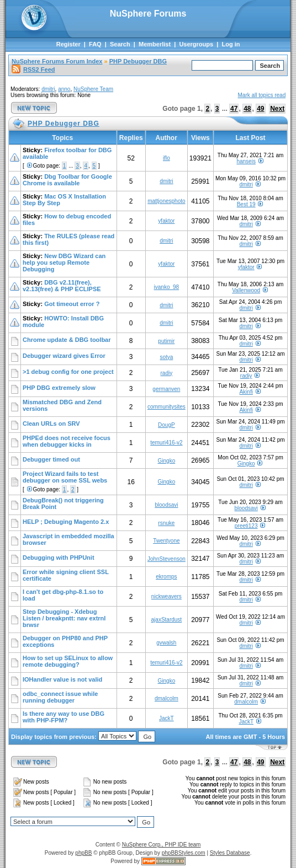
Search (120, 44)
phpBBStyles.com (184, 853)
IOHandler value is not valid (62, 679)
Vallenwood (246, 290)
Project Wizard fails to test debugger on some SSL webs (65, 477)
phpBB (83, 853)
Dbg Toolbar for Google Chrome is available (67, 180)
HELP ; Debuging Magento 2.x (66, 522)
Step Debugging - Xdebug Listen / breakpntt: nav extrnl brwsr (64, 618)
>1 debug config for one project (68, 372)
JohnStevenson (166, 559)
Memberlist (155, 44)
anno (64, 89)
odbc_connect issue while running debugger (60, 697)
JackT (166, 718)
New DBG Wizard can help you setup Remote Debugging (64, 262)
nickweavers (166, 596)
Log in (231, 44)
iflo (166, 158)
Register (68, 44)
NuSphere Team (93, 89)
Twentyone (166, 541)
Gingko (167, 461)
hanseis (246, 161)
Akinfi (246, 392)
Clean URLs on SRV (51, 424)
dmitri (48, 89)
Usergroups (196, 44)
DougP (166, 425)
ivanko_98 (167, 287)
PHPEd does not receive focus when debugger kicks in (67, 441)
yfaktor (166, 221)
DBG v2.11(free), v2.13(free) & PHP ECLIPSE (62, 286)
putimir (166, 341)
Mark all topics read (262, 95)
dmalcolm (166, 698)
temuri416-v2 (166, 443)
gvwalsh (166, 643)
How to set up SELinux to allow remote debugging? (68, 661)
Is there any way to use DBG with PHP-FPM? (64, 717)
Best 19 (246, 204)
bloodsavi (166, 505)
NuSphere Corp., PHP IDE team (162, 845)
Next (277, 109)
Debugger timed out (51, 459)
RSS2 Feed (33, 69)
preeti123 (246, 526)
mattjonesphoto (166, 201)
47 (234, 109)
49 (260, 109)
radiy (167, 373)
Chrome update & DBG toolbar (67, 340)
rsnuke (166, 523)
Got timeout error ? (72, 304)
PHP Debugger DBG (138, 61)
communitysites (166, 407)
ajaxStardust (167, 620)
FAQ (95, 44)
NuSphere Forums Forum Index (57, 61)
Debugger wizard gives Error (64, 356)
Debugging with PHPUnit (59, 558)
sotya (166, 357)
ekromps (166, 577)
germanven (166, 389)
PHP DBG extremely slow (59, 388)
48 (247, 109)
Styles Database (230, 853)
